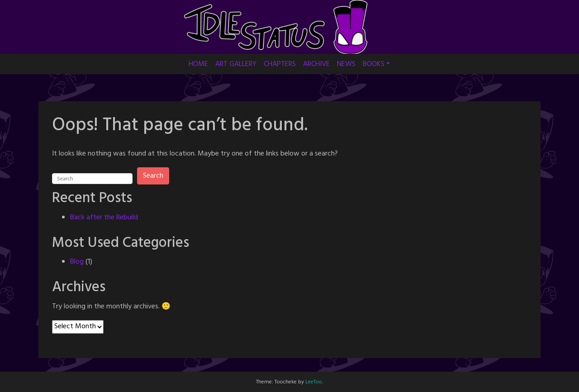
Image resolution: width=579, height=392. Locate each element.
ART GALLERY (236, 64)
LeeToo (314, 382)
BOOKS (374, 64)
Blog (77, 262)
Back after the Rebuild (104, 217)
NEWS (346, 64)
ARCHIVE (316, 64)
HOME (198, 64)
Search (153, 176)
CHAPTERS (280, 64)
